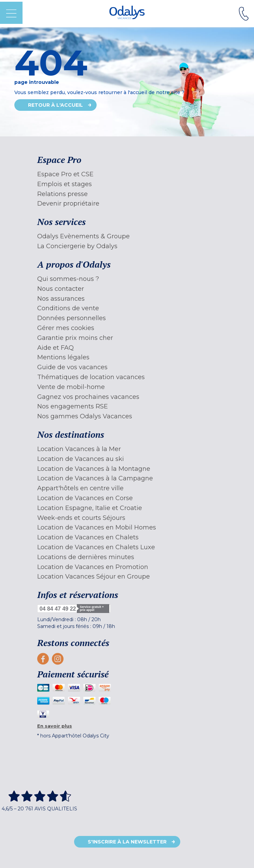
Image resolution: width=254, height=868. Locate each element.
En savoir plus (55, 726)
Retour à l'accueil (55, 105)
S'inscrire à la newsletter (127, 842)
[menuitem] (127, 174)
